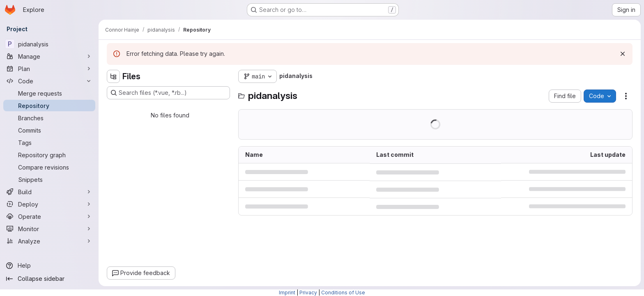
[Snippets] (49, 179)
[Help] (49, 266)
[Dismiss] (623, 54)
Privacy (308, 293)
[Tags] (49, 142)
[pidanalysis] (49, 44)
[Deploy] (49, 204)
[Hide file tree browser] (113, 76)
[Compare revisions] (49, 167)
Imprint (287, 293)
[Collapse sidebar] (49, 279)
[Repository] (49, 106)
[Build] (49, 192)
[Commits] (49, 130)
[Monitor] (49, 229)
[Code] (49, 81)
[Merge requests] (49, 93)
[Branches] (49, 118)
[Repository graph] (49, 155)
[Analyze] (49, 241)
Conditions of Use (343, 293)
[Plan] (49, 69)
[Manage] (49, 56)
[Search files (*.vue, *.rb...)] (168, 93)
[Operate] (49, 216)
